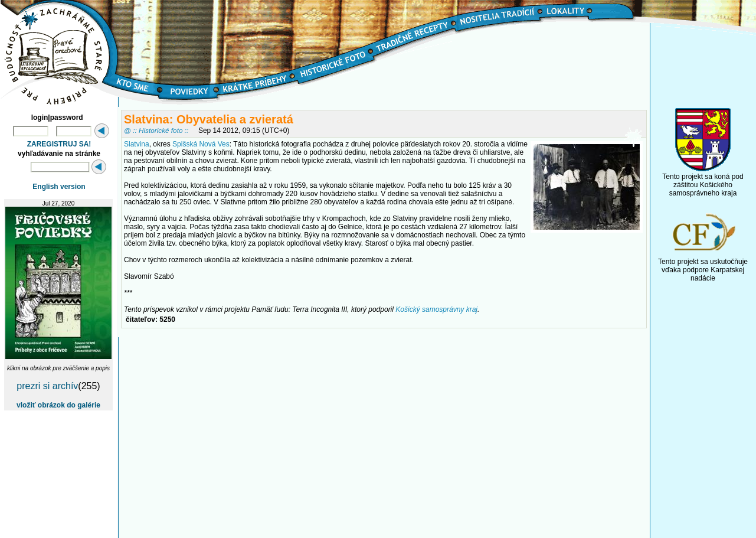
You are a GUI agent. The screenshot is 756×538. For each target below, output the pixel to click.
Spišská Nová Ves (201, 144)
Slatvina (137, 144)
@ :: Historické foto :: (156, 130)
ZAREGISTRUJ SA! (59, 144)
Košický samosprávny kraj (436, 309)
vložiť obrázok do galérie (58, 405)
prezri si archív (47, 386)
